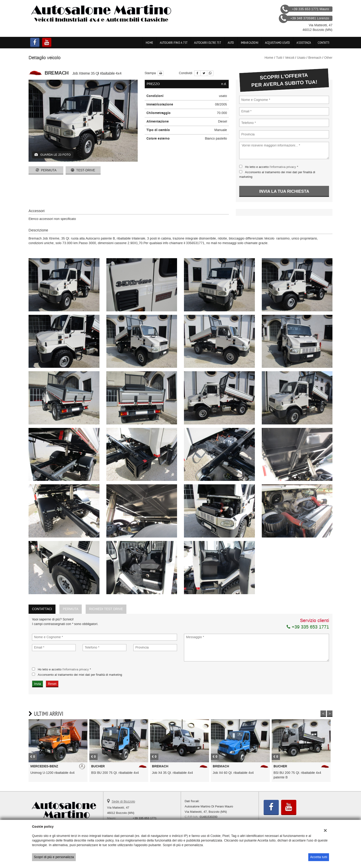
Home (149, 43)
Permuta (46, 170)
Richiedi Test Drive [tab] (106, 609)
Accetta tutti (319, 857)
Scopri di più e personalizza (54, 857)
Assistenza (304, 43)
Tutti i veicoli (285, 58)
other (328, 58)
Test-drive (83, 170)
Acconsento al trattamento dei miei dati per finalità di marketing (80, 675)
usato (301, 58)
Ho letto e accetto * (272, 167)
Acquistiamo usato (277, 43)
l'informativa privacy (283, 167)
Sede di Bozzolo (123, 802)
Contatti (323, 43)
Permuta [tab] (71, 609)
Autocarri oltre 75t (208, 43)
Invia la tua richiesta (284, 191)
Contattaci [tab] (42, 609)
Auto (231, 43)
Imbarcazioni (250, 43)
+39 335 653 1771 (308, 627)
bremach (315, 58)
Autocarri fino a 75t (174, 43)
